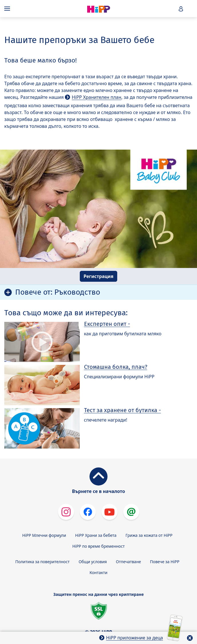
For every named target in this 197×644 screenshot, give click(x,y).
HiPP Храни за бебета (96, 535)
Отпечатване (128, 562)
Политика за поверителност (43, 562)
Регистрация (98, 276)
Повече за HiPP (165, 562)
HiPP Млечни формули (44, 535)
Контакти (98, 572)
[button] (181, 9)
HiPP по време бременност (98, 546)
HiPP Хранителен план (96, 97)
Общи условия (93, 562)
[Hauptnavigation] (8, 9)
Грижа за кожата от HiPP (149, 535)
